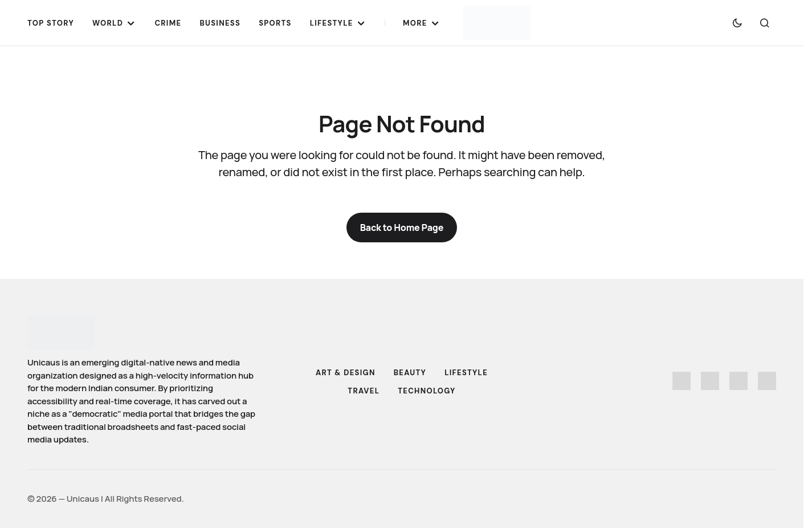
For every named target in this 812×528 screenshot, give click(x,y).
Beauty (410, 373)
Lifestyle (466, 373)
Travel (364, 391)
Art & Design (346, 373)
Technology (427, 391)
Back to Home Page (402, 228)
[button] (737, 23)
